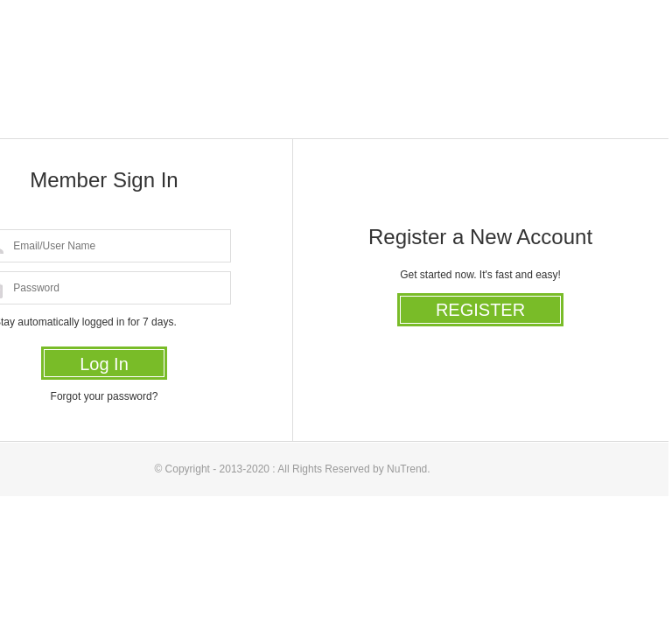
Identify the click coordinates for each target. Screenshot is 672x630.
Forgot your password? (105, 396)
